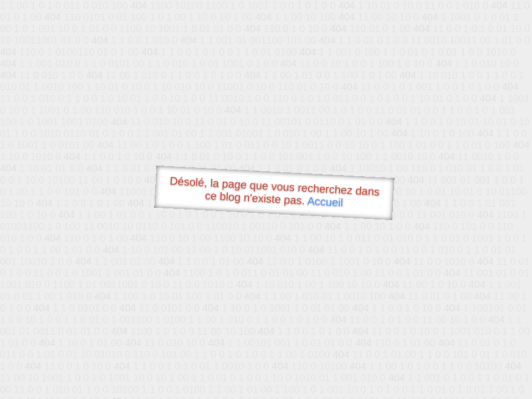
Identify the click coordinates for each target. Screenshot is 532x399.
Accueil (325, 201)
